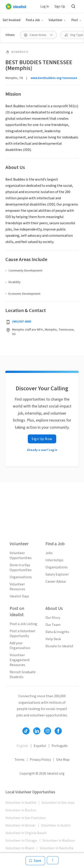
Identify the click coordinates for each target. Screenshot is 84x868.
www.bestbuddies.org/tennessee (54, 78)
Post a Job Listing (23, 624)
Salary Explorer (57, 574)
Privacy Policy (40, 760)
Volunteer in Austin (56, 825)
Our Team (53, 625)
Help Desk (53, 639)
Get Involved (12, 20)
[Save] (35, 861)
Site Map (63, 760)
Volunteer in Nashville (57, 848)
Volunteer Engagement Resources (20, 660)
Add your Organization (20, 646)
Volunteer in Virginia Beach (26, 833)
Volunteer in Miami (20, 848)
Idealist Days (19, 596)
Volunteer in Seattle (21, 803)
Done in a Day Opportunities (21, 568)
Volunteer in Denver (20, 825)
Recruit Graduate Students (23, 675)
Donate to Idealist (59, 646)
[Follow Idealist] (26, 731)
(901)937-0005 (22, 322)
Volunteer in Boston (21, 810)
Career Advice (56, 582)
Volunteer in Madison (59, 841)
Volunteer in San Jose (58, 803)
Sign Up (60, 7)
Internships (54, 560)
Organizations (21, 577)
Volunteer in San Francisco (26, 818)
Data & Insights (57, 632)
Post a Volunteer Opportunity (23, 634)
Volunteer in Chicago (21, 841)
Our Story (53, 618)
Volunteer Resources (17, 587)
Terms (19, 760)
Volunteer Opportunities (21, 555)
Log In (45, 7)
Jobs (49, 553)
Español (40, 746)
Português (60, 746)
